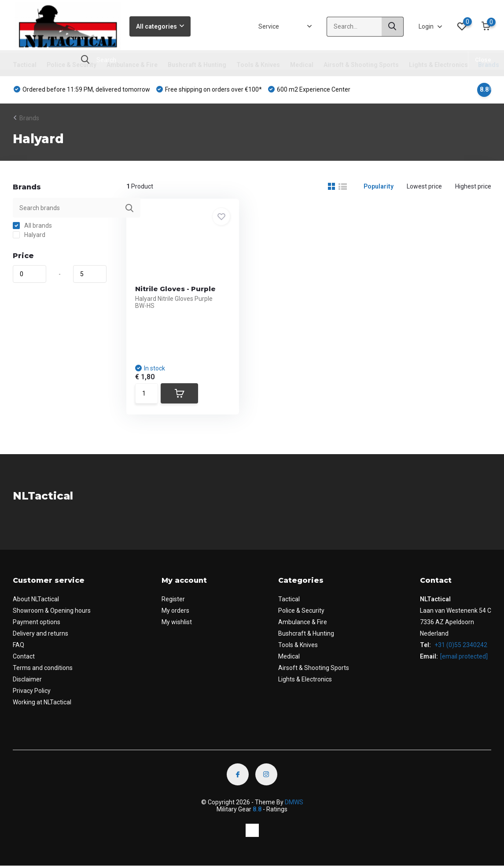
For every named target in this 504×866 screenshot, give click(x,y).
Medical (302, 65)
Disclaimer (27, 679)
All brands (32, 226)
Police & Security (72, 65)
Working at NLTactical (42, 702)
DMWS (294, 802)
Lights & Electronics (438, 65)
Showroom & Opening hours (52, 611)
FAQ (18, 645)
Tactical (25, 65)
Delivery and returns (40, 633)
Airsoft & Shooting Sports (361, 65)
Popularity (379, 186)
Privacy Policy (32, 691)
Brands (489, 65)
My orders (175, 611)
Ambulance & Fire (132, 65)
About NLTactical (36, 599)
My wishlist (177, 622)
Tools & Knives (258, 65)
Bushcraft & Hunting (197, 65)
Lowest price (424, 186)
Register (173, 599)
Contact (24, 656)
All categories (160, 26)
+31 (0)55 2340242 (460, 645)
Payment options (37, 622)
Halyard (29, 235)
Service (269, 26)
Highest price (473, 186)
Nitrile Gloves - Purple (175, 289)
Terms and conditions (43, 668)
